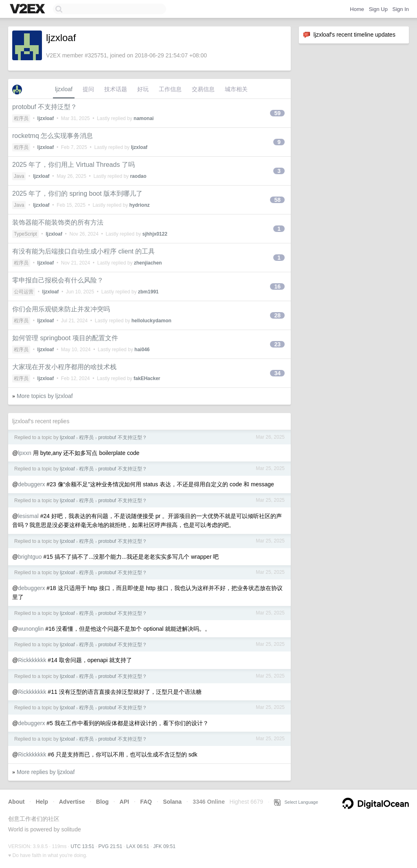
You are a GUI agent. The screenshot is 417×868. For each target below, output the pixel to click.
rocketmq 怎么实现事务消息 (53, 136)
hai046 (142, 350)
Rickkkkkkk (32, 660)
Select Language (296, 802)
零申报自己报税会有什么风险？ (58, 280)
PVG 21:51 (110, 846)
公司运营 (24, 292)
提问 (88, 89)
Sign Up (378, 9)
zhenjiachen (148, 263)
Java (19, 176)
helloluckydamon (151, 321)
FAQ (146, 802)
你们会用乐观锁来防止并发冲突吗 (61, 309)
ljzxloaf (64, 89)
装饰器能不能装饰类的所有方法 (58, 222)
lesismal (28, 516)
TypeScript (25, 234)
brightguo (30, 557)
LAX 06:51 (138, 846)
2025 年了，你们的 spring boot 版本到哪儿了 (77, 193)
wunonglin (31, 629)
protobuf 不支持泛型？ (45, 107)
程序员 (21, 118)
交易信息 (203, 89)
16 (277, 286)
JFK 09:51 (164, 846)
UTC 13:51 (82, 846)
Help (42, 802)
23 (277, 344)
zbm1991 (148, 292)
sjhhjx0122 (155, 234)
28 (277, 315)
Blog (102, 802)
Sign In (401, 9)
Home (357, 9)
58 (277, 200)
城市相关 (236, 89)
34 (277, 373)
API (124, 802)
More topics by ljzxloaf (45, 396)
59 (277, 113)
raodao (138, 176)
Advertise (72, 802)
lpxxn (25, 453)
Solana (172, 802)
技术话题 (116, 89)
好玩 (143, 89)
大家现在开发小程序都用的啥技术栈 (64, 367)
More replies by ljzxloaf (46, 772)
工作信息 (170, 89)
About (16, 802)
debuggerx (31, 484)
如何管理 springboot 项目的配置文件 (65, 338)
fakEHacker (147, 378)
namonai (144, 118)
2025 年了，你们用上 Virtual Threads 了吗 (74, 165)
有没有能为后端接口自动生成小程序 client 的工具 (83, 251)
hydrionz (139, 205)
